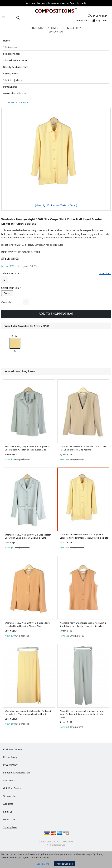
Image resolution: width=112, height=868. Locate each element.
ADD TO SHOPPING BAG (56, 314)
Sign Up (95, 16)
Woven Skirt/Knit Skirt (15, 93)
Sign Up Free (10, 827)
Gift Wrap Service (12, 788)
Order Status (82, 21)
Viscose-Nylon (11, 74)
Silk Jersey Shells (12, 54)
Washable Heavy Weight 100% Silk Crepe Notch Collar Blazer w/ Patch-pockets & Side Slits (28, 448)
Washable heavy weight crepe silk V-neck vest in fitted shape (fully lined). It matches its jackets (83, 624)
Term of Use (10, 796)
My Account (9, 819)
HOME (11, 102)
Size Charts (9, 780)
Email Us (8, 812)
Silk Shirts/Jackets (12, 80)
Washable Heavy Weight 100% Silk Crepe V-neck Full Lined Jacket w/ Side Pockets (83, 448)
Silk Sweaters (10, 47)
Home (6, 41)
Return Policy (10, 757)
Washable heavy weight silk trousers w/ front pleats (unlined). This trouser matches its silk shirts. (82, 714)
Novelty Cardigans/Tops (16, 67)
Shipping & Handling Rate (17, 773)
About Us (8, 804)
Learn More (43, 864)
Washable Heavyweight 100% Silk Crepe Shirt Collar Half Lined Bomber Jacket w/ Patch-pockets (84, 536)
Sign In (104, 16)
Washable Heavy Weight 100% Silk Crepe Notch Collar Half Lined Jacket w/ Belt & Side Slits (28, 536)
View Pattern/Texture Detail (56, 205)
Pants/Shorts (10, 87)
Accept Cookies (65, 864)
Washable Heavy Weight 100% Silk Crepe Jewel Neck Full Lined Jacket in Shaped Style (28, 624)
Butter (7, 293)
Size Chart (105, 273)
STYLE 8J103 (22, 102)
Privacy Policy (10, 765)
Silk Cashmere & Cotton (16, 60)
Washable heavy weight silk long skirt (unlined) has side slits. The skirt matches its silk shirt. (28, 713)
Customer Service (12, 749)
